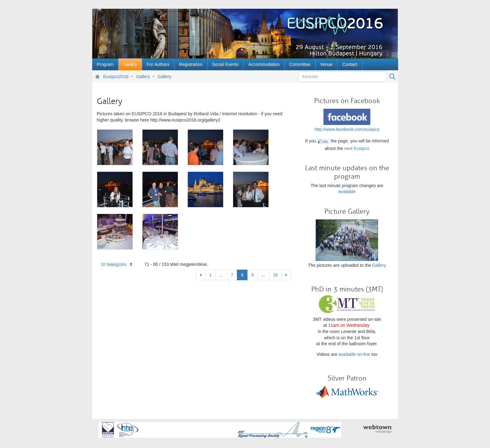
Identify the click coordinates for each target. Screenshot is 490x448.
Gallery (143, 77)
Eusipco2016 (116, 77)
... (221, 275)
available (347, 192)
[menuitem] (105, 64)
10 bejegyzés (117, 264)
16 (276, 275)
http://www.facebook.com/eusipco (347, 129)
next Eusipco (357, 148)
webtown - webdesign (377, 429)
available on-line (354, 354)
